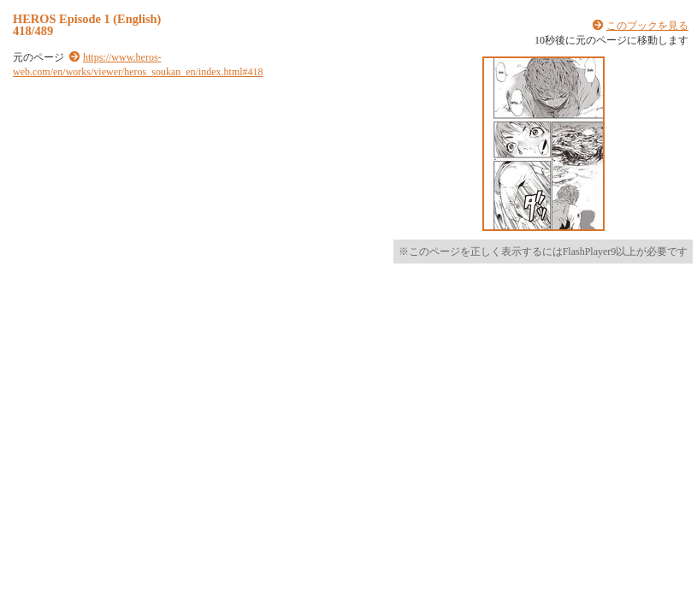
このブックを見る (647, 26)
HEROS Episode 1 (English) (87, 19)
